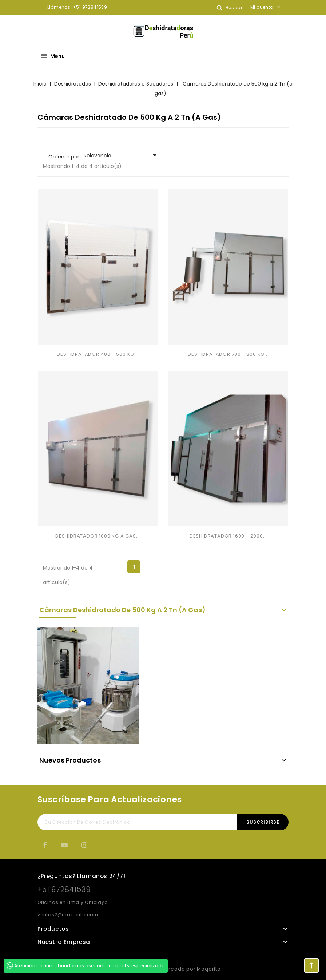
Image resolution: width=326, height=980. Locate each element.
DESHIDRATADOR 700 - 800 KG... (228, 354)
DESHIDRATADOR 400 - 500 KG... (98, 354)
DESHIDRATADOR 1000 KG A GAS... (98, 536)
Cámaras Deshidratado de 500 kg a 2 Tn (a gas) (122, 610)
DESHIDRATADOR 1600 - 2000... (228, 536)
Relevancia (121, 155)
